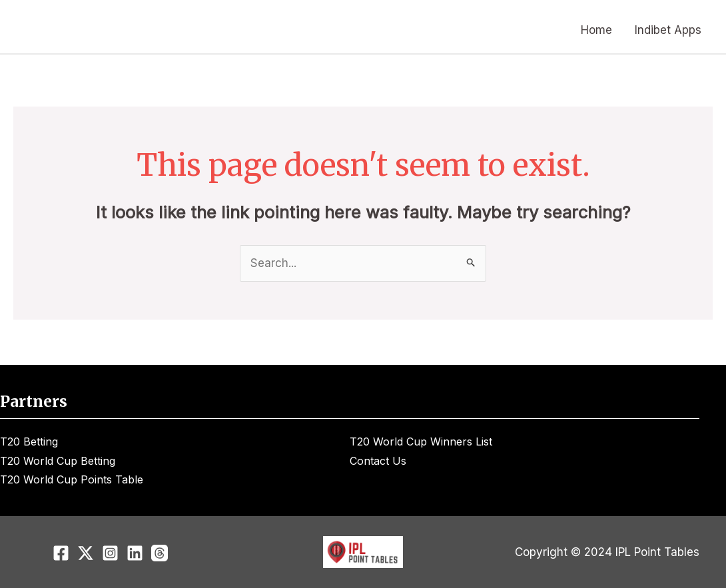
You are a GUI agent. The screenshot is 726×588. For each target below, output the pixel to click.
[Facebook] (61, 553)
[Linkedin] (135, 553)
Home (596, 30)
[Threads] (160, 553)
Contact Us (378, 461)
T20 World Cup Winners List (421, 441)
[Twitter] (86, 553)
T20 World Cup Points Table (72, 479)
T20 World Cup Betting (58, 461)
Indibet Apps (668, 30)
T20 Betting (29, 441)
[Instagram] (110, 553)
